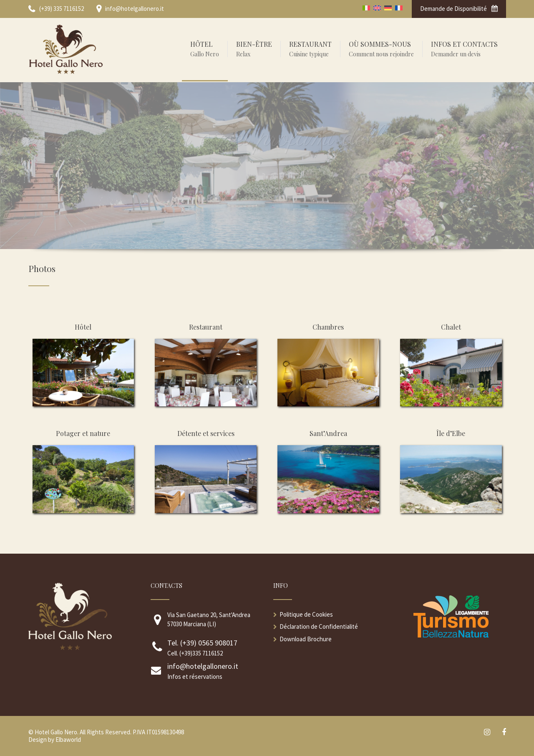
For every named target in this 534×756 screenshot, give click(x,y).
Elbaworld (68, 740)
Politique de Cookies (306, 614)
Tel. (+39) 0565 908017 (202, 643)
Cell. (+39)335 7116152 (195, 653)
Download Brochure (306, 639)
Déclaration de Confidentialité (319, 626)
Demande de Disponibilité (459, 9)
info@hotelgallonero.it (203, 666)
